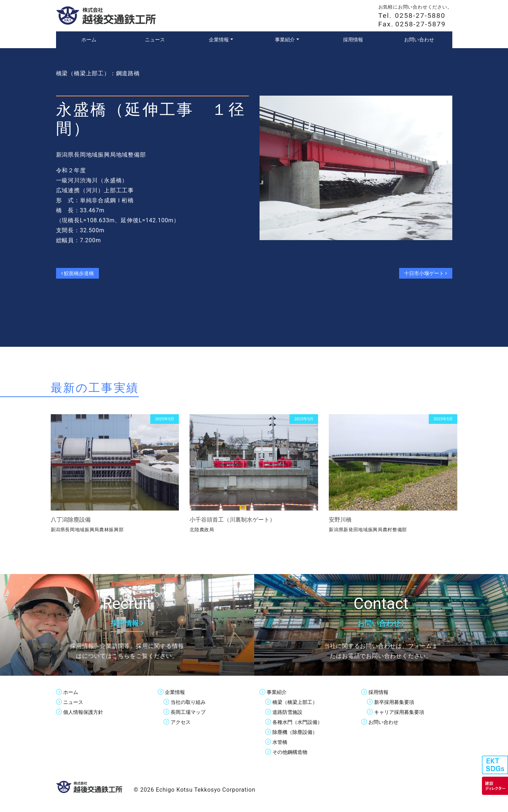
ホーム (72, 692)
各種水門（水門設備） (301, 722)
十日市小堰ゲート (422, 273)
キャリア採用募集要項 (403, 712)
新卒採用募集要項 (397, 702)
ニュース (75, 702)
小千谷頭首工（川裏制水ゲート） (232, 520)
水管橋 (281, 742)
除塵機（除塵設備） (298, 732)
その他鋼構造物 (292, 752)
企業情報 (176, 692)
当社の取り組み (191, 702)
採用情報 (380, 692)
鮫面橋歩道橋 (81, 273)
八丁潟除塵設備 (71, 520)
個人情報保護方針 (86, 712)
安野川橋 (340, 520)
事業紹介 (278, 692)
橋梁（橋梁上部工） (298, 702)
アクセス (182, 722)
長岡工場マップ (191, 712)
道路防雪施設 (290, 712)
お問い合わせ (386, 722)
